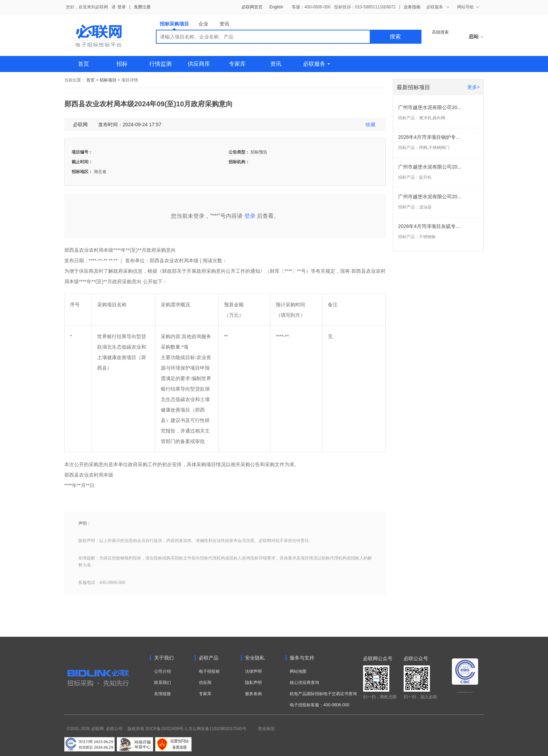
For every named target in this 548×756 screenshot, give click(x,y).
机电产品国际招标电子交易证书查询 (323, 694)
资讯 (224, 24)
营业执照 (266, 729)
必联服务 (316, 64)
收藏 (370, 124)
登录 (122, 7)
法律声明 (253, 671)
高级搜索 (440, 32)
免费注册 (142, 7)
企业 (203, 24)
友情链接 (163, 694)
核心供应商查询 (304, 683)
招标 (122, 64)
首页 (84, 64)
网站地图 (298, 671)
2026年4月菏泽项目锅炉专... (429, 137)
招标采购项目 (174, 25)
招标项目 (108, 80)
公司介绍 (163, 671)
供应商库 (199, 64)
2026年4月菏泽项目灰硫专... (429, 226)
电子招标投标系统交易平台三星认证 (465, 692)
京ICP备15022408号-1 (166, 729)
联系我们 (163, 683)
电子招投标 (209, 671)
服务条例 (253, 694)
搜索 (395, 37)
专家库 (237, 64)
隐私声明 (253, 683)
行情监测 (160, 64)
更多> (474, 87)
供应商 (205, 683)
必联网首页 (252, 7)
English (276, 7)
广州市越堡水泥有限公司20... (430, 107)
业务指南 (412, 7)
